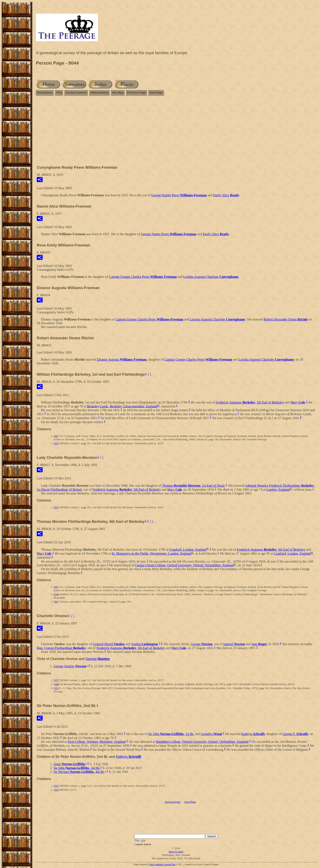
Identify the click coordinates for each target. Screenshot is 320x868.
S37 (56, 443)
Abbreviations (100, 93)
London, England (278, 490)
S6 (56, 436)
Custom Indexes (76, 93)
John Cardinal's (156, 865)
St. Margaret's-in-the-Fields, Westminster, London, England (151, 553)
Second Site (170, 865)
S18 (56, 594)
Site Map (118, 93)
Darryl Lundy (176, 852)
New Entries (45, 93)
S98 (56, 684)
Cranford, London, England (188, 550)
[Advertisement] (176, 132)
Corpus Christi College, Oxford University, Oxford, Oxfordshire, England (184, 565)
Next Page (156, 93)
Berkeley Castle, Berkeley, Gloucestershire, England (122, 406)
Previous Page (137, 93)
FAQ (59, 93)
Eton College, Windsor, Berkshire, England (97, 742)
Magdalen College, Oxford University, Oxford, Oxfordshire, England (202, 742)
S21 (56, 688)
